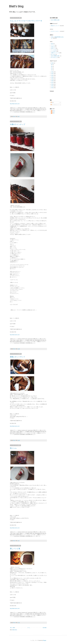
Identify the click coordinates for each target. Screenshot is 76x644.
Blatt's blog (16, 6)
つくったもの (54, 50)
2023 (52, 72)
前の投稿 (45, 628)
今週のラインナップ (18, 124)
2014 (52, 88)
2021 (52, 76)
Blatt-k (54, 111)
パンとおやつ (54, 51)
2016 (52, 84)
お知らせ (53, 47)
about (52, 44)
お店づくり (53, 48)
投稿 (52, 102)
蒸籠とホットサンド (18, 357)
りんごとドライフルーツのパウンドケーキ (26, 21)
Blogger (45, 640)
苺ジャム (13, 448)
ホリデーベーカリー (55, 31)
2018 (52, 81)
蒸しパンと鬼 (15, 549)
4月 (52, 65)
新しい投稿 (13, 628)
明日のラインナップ (55, 26)
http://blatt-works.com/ (15, 104)
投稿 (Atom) (15, 630)
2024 (52, 63)
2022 (52, 74)
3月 (52, 66)
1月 (52, 70)
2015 (52, 86)
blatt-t (54, 113)
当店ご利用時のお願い (55, 20)
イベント (53, 45)
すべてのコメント (55, 105)
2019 (52, 79)
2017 (52, 82)
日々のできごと (54, 57)
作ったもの (53, 54)
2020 (52, 77)
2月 (52, 68)
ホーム (29, 628)
